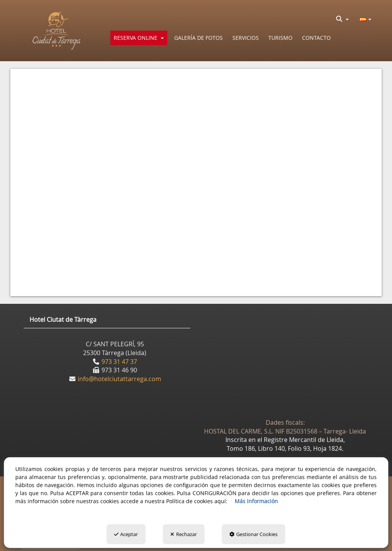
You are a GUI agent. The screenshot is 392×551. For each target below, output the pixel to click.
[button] (57, 31)
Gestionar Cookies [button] (253, 534)
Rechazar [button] (184, 534)
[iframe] (196, 178)
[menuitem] (342, 19)
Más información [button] (256, 501)
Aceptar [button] (126, 534)
